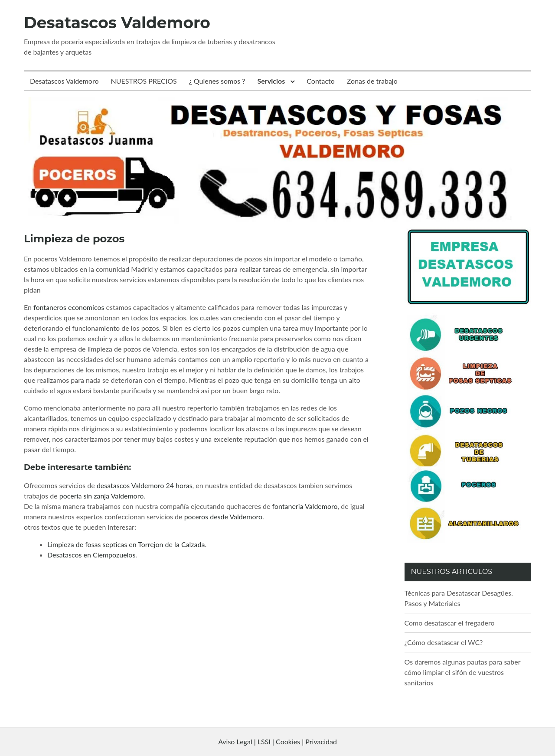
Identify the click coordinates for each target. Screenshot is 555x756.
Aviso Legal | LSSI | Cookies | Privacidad (277, 741)
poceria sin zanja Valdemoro (102, 496)
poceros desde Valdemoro (223, 516)
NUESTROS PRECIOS (144, 81)
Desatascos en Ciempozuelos (91, 555)
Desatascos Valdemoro (117, 23)
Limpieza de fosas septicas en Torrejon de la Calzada (126, 544)
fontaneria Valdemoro (305, 506)
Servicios (271, 81)
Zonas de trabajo (372, 81)
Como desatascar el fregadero (450, 623)
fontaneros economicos (69, 307)
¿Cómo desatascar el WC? (444, 642)
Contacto (321, 81)
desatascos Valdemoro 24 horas (145, 485)
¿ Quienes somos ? (217, 81)
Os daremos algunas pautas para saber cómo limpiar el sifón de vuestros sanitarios (463, 672)
